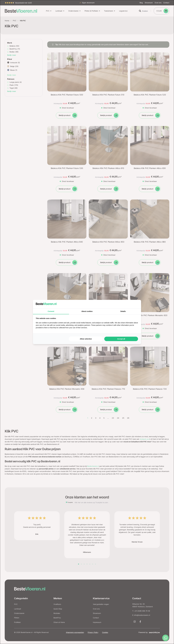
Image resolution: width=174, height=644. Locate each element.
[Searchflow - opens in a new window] (135, 304)
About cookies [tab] (87, 311)
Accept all (121, 339)
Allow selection (86, 339)
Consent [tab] (51, 311)
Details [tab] (123, 311)
